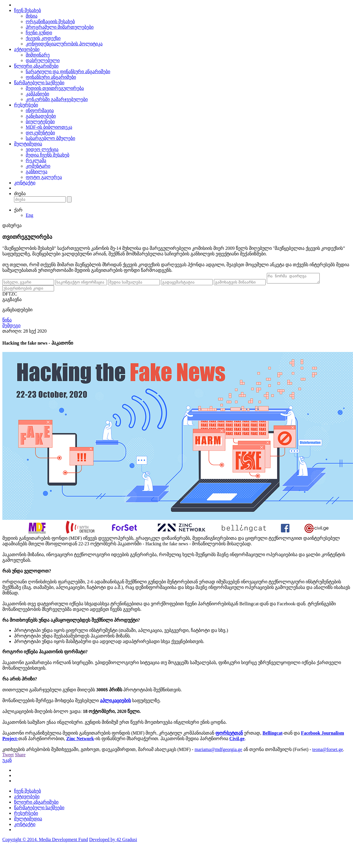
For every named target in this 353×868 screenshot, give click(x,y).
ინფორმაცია (40, 110)
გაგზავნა (12, 301)
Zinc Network (80, 740)
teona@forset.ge (328, 751)
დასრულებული (43, 60)
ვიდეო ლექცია (42, 149)
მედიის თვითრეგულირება (55, 88)
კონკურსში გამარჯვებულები (57, 99)
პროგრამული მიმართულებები (60, 27)
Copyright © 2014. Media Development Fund (45, 841)
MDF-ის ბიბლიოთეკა (49, 127)
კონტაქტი (25, 183)
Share (20, 756)
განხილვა (37, 172)
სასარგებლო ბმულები (50, 138)
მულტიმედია (28, 144)
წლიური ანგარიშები (36, 66)
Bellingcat (272, 735)
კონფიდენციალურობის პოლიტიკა (64, 44)
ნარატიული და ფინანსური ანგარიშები (68, 72)
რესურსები (26, 105)
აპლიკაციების (115, 702)
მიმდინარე (38, 55)
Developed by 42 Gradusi (113, 841)
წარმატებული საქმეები (39, 83)
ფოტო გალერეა (44, 177)
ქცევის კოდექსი (43, 38)
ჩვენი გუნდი (39, 33)
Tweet (8, 756)
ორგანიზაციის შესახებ (50, 22)
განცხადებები (41, 116)
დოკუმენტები (40, 133)
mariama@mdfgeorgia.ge (218, 751)
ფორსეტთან (229, 735)
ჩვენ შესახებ (27, 10)
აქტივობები (27, 49)
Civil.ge (237, 740)
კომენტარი (38, 166)
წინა (7, 322)
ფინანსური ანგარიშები (51, 77)
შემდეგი (11, 327)
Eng (30, 215)
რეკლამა (36, 160)
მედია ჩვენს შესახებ (47, 155)
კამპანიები (37, 94)
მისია (32, 16)
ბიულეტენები (40, 122)
